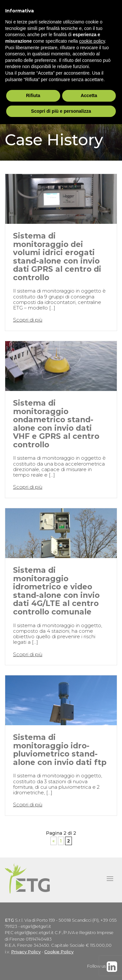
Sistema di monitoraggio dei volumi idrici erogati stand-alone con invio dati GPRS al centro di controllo (57, 257)
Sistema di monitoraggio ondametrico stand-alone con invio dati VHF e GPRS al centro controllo (56, 424)
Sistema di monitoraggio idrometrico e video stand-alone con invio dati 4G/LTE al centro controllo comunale (56, 591)
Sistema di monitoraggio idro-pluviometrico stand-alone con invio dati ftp (60, 750)
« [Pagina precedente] (54, 841)
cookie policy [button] (92, 41)
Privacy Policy (26, 952)
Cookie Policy (59, 952)
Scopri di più (28, 320)
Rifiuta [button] (33, 95)
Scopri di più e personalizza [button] (61, 111)
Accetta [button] (89, 95)
